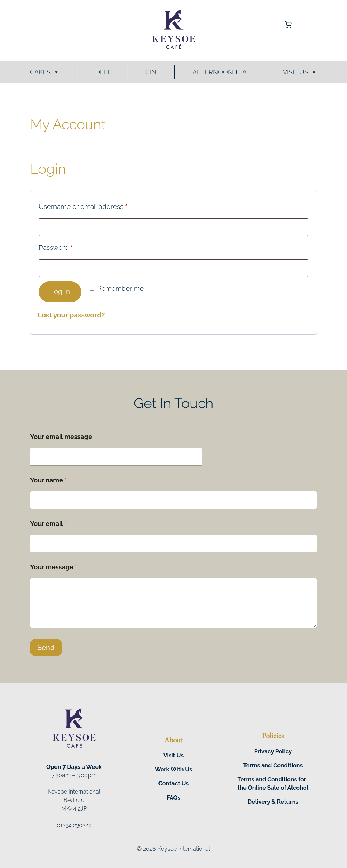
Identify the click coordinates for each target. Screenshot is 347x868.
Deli (102, 72)
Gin (151, 72)
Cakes (45, 72)
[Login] (64, 25)
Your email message (61, 437)
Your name (48, 480)
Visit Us (300, 72)
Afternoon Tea (220, 72)
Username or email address (97, 205)
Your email (48, 524)
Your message (54, 567)
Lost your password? (71, 315)
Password (70, 246)
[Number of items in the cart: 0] (289, 25)
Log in (60, 292)
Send (46, 648)
